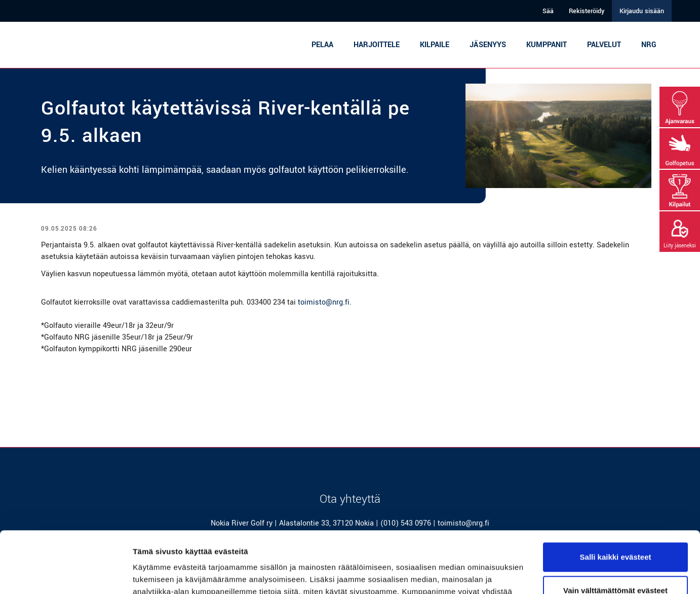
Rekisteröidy (587, 11)
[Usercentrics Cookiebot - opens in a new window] (66, 574)
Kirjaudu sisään (642, 11)
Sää (548, 11)
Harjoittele (377, 45)
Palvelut (604, 45)
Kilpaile (435, 45)
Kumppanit (547, 45)
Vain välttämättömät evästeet (615, 532)
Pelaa (322, 45)
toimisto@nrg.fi (324, 302)
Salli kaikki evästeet (616, 499)
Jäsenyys (488, 45)
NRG (649, 45)
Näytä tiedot (155, 574)
